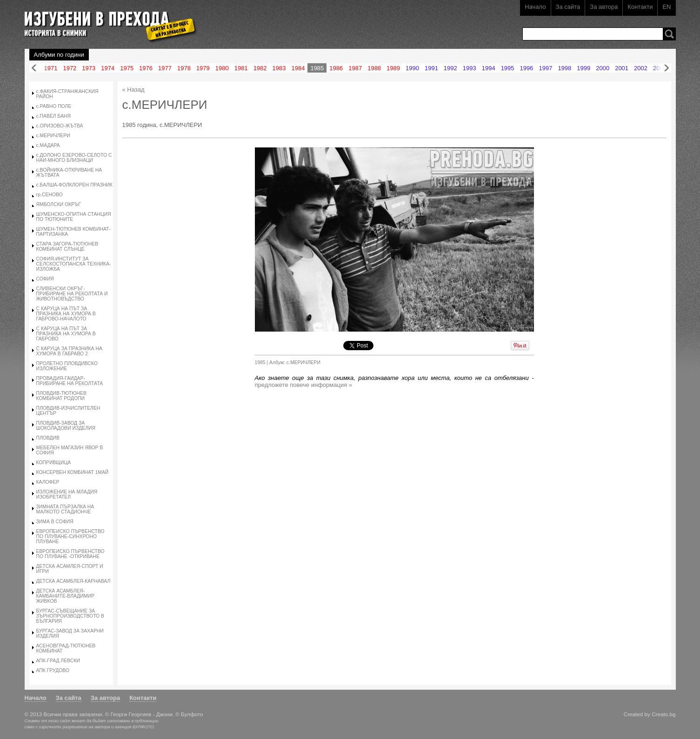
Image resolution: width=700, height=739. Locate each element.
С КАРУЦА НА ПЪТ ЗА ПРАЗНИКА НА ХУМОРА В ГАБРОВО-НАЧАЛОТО (66, 314)
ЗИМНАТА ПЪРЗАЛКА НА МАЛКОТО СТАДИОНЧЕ (65, 509)
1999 (583, 68)
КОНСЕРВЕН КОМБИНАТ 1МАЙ (73, 472)
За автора (604, 7)
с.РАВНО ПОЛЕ (54, 106)
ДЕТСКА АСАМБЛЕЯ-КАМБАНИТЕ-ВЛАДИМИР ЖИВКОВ (65, 596)
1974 (108, 68)
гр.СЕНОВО (50, 195)
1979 (203, 68)
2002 (641, 68)
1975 (127, 68)
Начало (535, 7)
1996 (527, 68)
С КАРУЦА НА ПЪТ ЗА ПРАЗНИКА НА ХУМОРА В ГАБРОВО (66, 334)
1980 (222, 68)
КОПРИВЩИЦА (54, 463)
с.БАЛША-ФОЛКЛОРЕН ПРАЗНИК (74, 185)
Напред (667, 68)
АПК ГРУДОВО (53, 670)
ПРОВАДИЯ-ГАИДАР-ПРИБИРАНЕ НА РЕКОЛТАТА (70, 381)
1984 (298, 68)
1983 (279, 68)
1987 (355, 68)
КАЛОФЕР (48, 482)
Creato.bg (663, 714)
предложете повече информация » (304, 385)
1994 (489, 68)
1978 (184, 68)
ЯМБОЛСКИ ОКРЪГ (59, 204)
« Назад (133, 90)
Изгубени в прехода (107, 20)
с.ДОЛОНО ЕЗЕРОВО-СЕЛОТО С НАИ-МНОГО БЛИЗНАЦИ (74, 158)
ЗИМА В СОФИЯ (55, 522)
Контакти (640, 7)
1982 (260, 68)
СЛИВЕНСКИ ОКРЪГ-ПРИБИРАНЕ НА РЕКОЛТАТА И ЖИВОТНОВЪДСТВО (72, 294)
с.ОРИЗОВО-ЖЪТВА (60, 126)
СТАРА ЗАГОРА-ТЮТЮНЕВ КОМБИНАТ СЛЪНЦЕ (67, 246)
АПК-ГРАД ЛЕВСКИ (58, 661)
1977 (165, 68)
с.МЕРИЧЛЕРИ (53, 136)
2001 (622, 68)
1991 (431, 68)
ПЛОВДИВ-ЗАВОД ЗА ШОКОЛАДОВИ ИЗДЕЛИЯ (66, 426)
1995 (508, 68)
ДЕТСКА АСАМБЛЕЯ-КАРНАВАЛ (73, 581)
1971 (51, 68)
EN (667, 7)
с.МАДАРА (48, 145)
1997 (545, 68)
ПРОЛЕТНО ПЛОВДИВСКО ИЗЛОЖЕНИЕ (67, 366)
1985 (317, 68)
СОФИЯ (45, 279)
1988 (374, 68)
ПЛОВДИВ (48, 438)
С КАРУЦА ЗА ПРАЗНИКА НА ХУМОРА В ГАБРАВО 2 (69, 351)
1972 (70, 68)
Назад (34, 68)
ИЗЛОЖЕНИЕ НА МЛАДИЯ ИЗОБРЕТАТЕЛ (67, 494)
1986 (336, 68)
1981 (241, 68)
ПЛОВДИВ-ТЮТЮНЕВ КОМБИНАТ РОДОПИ (61, 396)
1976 (146, 68)
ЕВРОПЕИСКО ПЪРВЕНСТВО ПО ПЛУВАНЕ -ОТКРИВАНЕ (70, 554)
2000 (603, 68)
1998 (564, 68)
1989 (393, 68)
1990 (412, 68)
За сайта (568, 7)
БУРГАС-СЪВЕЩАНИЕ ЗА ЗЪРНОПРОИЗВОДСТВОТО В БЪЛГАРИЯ (70, 616)
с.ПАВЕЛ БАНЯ (54, 116)
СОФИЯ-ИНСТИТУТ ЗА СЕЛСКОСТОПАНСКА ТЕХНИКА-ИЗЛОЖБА (74, 264)
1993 (470, 68)
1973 (89, 68)
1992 (450, 68)
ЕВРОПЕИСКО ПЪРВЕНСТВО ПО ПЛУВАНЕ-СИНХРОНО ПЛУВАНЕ (70, 536)
